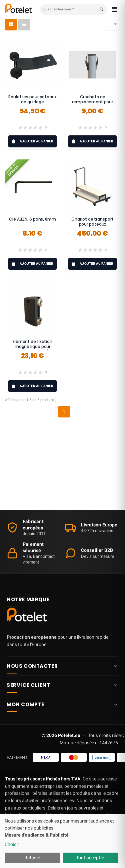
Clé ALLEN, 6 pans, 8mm (32, 219)
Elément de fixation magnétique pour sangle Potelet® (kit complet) (32, 349)
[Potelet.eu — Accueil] (28, 616)
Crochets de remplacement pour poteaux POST (92, 102)
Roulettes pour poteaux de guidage (32, 99)
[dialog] (62, 841)
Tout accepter (90, 858)
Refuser (32, 858)
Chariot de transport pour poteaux (92, 222)
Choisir (12, 844)
